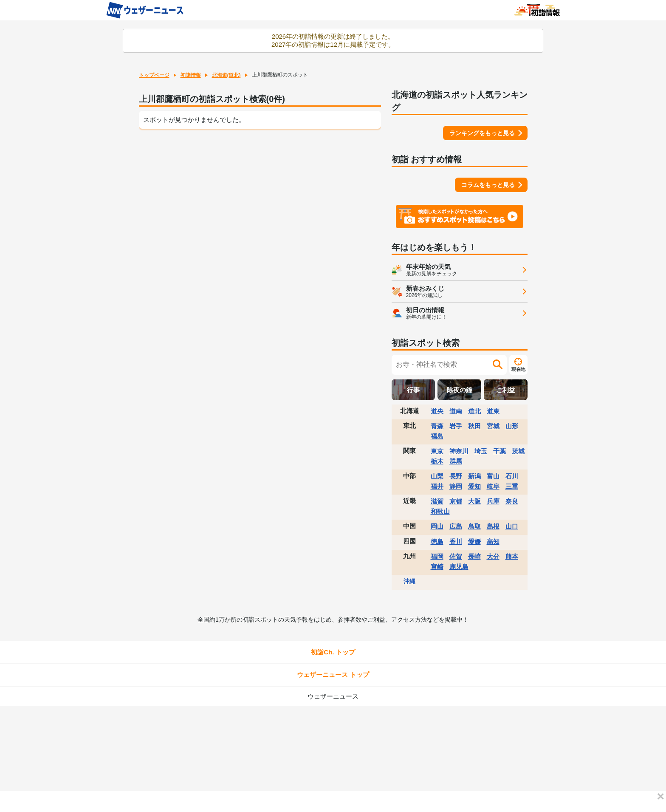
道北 (474, 411)
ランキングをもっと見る (482, 133)
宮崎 (437, 567)
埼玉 (481, 451)
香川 (456, 542)
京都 (456, 501)
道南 (456, 411)
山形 (512, 426)
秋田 (474, 426)
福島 (437, 436)
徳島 (437, 542)
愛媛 (474, 542)
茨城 (518, 451)
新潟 (474, 476)
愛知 (474, 486)
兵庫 (493, 501)
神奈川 (459, 451)
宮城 (493, 426)
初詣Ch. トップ (333, 652)
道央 (437, 411)
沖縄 (409, 581)
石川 (512, 476)
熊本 (512, 556)
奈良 (512, 501)
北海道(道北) (226, 75)
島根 (493, 526)
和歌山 (440, 511)
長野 (456, 476)
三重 (512, 486)
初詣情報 (191, 75)
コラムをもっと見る (488, 185)
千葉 (499, 451)
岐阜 (493, 486)
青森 (437, 426)
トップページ (154, 75)
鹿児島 (459, 567)
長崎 (474, 556)
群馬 (456, 461)
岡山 (437, 526)
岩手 (456, 426)
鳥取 (474, 526)
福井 (437, 486)
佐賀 (456, 556)
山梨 (437, 476)
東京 (437, 451)
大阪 (474, 501)
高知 (493, 542)
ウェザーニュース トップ (333, 675)
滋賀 (437, 501)
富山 (493, 476)
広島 (456, 526)
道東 (493, 411)
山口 (512, 526)
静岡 (456, 486)
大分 (493, 556)
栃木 (437, 461)
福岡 (437, 556)
